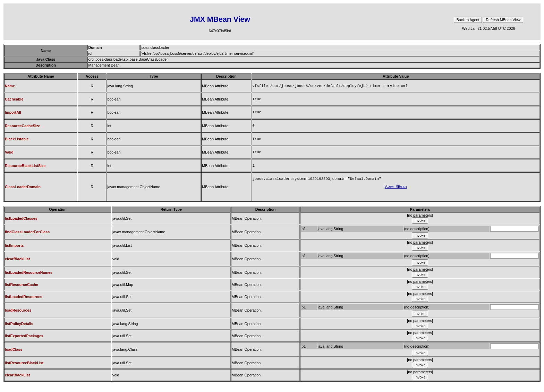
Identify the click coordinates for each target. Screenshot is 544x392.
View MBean (396, 193)
